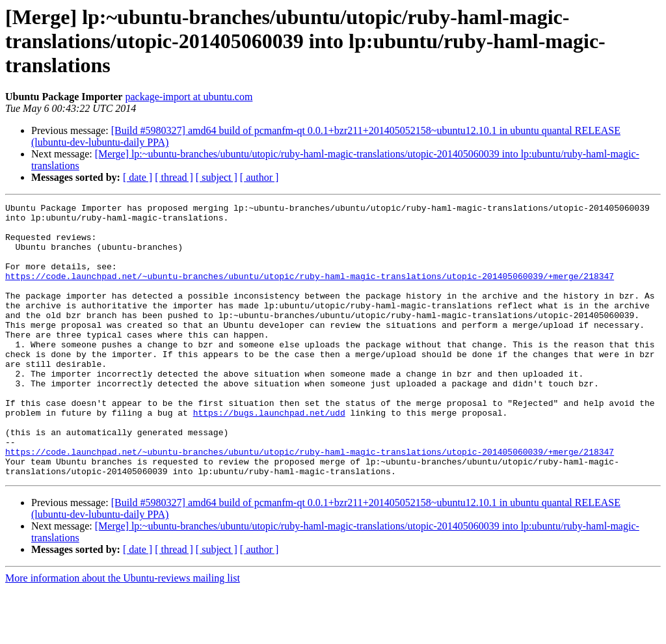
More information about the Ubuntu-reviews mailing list (123, 633)
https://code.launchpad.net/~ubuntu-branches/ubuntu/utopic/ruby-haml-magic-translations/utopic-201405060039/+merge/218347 (310, 291)
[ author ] (260, 177)
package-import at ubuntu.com (189, 97)
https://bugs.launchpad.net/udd (269, 455)
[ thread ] (174, 177)
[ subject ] (217, 177)
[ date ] (138, 177)
